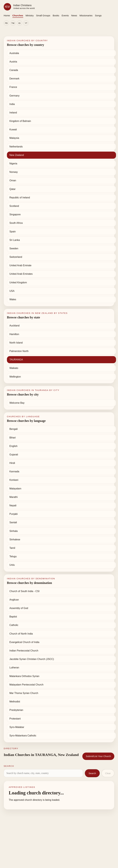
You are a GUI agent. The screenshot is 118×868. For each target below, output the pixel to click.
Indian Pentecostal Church (24, 651)
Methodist (15, 702)
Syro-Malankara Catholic (23, 736)
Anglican (14, 600)
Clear (108, 773)
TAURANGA (16, 360)
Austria (13, 62)
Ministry (30, 15)
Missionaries (86, 15)
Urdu (12, 565)
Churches (18, 15)
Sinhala (13, 531)
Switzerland (16, 257)
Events (65, 15)
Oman (13, 180)
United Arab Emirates (21, 274)
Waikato (14, 368)
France (13, 87)
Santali (13, 522)
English (13, 446)
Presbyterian (16, 710)
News (74, 15)
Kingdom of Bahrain (20, 121)
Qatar (12, 189)
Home (7, 15)
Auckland (14, 326)
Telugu (13, 556)
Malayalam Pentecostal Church (26, 685)
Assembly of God (19, 608)
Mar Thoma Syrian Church (24, 693)
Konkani (14, 480)
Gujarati (14, 455)
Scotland (14, 206)
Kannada (14, 471)
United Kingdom (18, 282)
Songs (98, 15)
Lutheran (14, 668)
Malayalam (15, 489)
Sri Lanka (15, 240)
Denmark (14, 79)
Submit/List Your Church (98, 756)
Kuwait (13, 130)
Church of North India (21, 634)
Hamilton (14, 334)
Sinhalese (15, 539)
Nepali (13, 505)
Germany (14, 96)
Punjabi (13, 514)
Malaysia (14, 138)
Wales (13, 299)
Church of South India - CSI (24, 591)
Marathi (13, 497)
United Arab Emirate (20, 265)
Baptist (13, 617)
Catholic (14, 625)
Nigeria (13, 164)
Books (56, 15)
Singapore (15, 214)
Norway (14, 172)
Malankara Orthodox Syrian (24, 676)
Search (92, 773)
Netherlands (16, 147)
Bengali (13, 429)
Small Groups (43, 15)
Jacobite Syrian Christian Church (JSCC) (32, 659)
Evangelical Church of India (24, 642)
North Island (16, 343)
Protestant (15, 719)
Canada (14, 70)
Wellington (15, 377)
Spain (13, 232)
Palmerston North (19, 351)
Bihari (13, 438)
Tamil (12, 548)
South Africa (16, 223)
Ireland (13, 113)
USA (12, 291)
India (12, 104)
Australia (14, 53)
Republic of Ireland (20, 198)
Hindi (12, 463)
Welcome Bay (17, 403)
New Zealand (17, 155)
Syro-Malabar (17, 727)
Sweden (14, 248)
